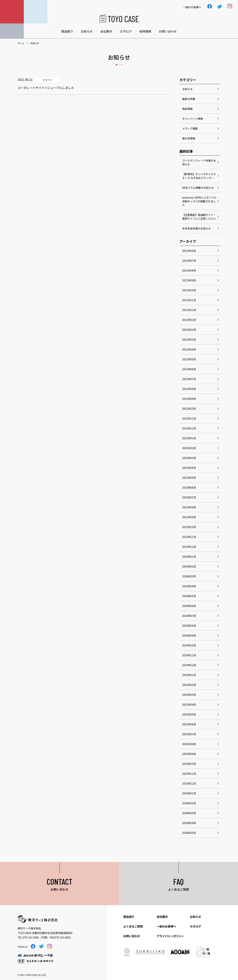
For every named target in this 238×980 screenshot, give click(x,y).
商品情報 (187, 109)
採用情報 (145, 31)
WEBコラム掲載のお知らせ (198, 188)
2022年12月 (189, 428)
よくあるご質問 (133, 926)
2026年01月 (189, 793)
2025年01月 (189, 675)
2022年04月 (189, 349)
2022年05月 (189, 359)
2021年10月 (189, 290)
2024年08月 (189, 626)
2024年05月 (189, 596)
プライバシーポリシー (171, 936)
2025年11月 (189, 774)
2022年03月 (189, 340)
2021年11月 (189, 300)
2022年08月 (189, 389)
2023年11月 (189, 537)
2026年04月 (189, 823)
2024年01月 (189, 557)
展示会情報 (189, 138)
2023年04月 (189, 468)
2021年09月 (189, 280)
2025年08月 (189, 744)
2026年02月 (189, 803)
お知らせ (87, 31)
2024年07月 (189, 616)
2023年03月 (189, 458)
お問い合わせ (168, 31)
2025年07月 (189, 734)
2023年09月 (189, 517)
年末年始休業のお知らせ (197, 228)
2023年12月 (189, 547)
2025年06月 (189, 724)
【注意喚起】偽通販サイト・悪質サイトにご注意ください (199, 217)
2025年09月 (189, 754)
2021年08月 (189, 270)
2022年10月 (189, 409)
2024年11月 (189, 655)
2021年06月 (189, 251)
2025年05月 (189, 714)
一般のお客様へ (166, 926)
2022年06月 (189, 369)
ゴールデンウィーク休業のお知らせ (199, 162)
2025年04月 (189, 705)
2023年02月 (189, 448)
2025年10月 (189, 764)
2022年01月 (189, 320)
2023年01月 (189, 438)
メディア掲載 (190, 128)
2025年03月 (189, 695)
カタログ (126, 31)
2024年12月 (189, 665)
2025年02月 (189, 685)
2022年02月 (189, 330)
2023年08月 (189, 507)
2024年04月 (189, 586)
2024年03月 (189, 576)
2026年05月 (189, 833)
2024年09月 (189, 635)
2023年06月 (189, 487)
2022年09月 (189, 399)
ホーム (21, 43)
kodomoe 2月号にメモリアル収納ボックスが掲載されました (199, 201)
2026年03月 (189, 813)
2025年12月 (189, 783)
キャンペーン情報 (193, 119)
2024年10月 (189, 645)
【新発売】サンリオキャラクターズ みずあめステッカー (199, 176)
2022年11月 (189, 418)
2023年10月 (189, 527)
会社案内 (106, 31)
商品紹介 (67, 31)
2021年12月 (189, 310)
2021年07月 (189, 261)
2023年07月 (189, 497)
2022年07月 (189, 379)
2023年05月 (189, 478)
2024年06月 (189, 606)
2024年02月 (189, 566)
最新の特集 (189, 99)
